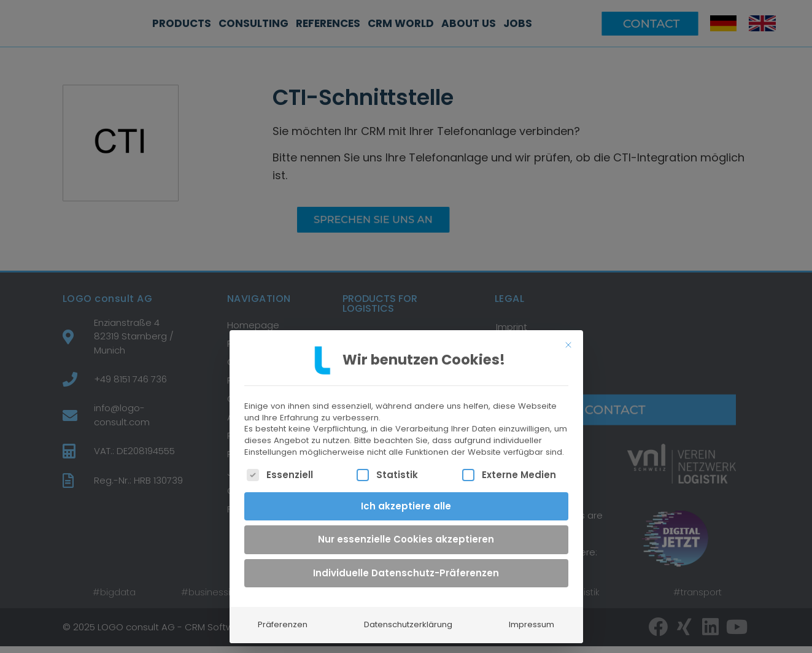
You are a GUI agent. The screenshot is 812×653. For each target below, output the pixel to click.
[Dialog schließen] (568, 337)
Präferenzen (283, 617)
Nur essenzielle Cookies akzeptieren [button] (406, 532)
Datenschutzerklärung (408, 617)
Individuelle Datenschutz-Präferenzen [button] (406, 565)
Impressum (532, 617)
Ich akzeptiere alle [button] (406, 498)
